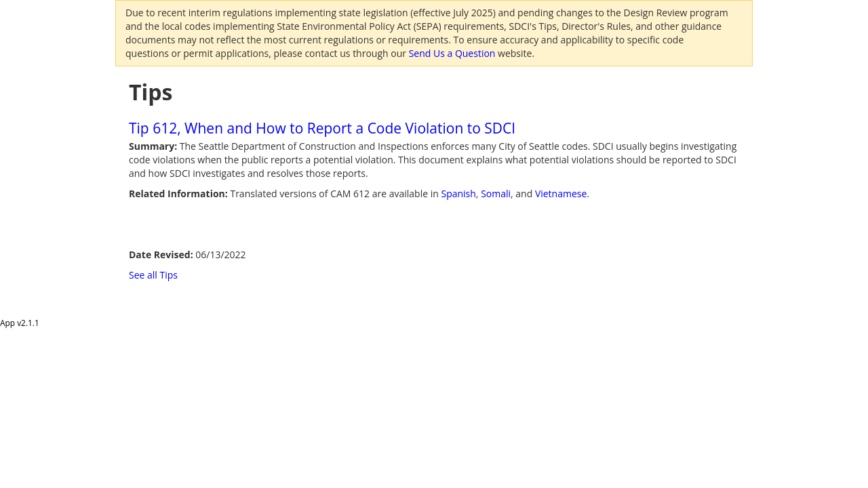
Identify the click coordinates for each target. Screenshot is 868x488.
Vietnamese (561, 194)
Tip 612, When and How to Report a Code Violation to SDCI (322, 128)
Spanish (458, 194)
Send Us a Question (452, 53)
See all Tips (153, 275)
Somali (496, 194)
